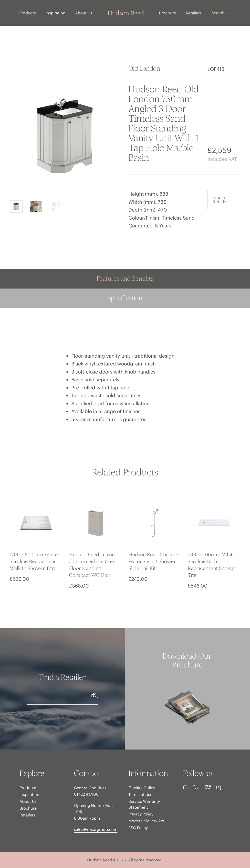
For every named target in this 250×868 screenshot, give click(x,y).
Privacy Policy (141, 814)
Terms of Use (140, 795)
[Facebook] (208, 787)
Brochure (167, 13)
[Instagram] (197, 787)
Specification (125, 298)
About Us (84, 13)
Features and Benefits (125, 279)
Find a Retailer (220, 200)
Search (221, 13)
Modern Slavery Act (146, 821)
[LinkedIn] (219, 787)
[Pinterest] (186, 787)
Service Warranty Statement (144, 804)
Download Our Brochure (188, 661)
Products (28, 13)
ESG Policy (138, 828)
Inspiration (56, 13)
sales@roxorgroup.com (96, 830)
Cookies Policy (142, 788)
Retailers (193, 13)
